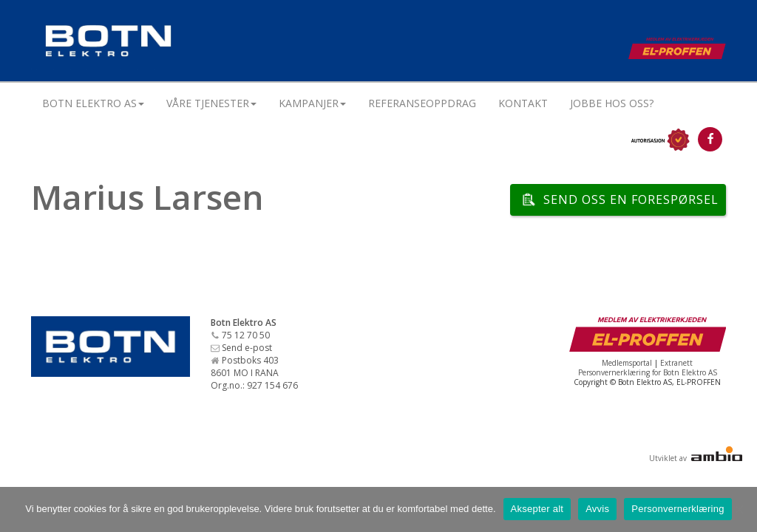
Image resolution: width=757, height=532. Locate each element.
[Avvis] (739, 509)
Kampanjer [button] (312, 103)
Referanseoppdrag (422, 103)
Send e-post (247, 348)
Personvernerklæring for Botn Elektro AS (648, 372)
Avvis (597, 509)
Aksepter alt (537, 509)
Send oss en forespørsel (631, 199)
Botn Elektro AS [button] (93, 103)
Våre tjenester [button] (211, 103)
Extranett (676, 363)
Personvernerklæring (678, 509)
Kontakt (523, 103)
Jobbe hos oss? (612, 103)
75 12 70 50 (246, 335)
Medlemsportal (627, 363)
